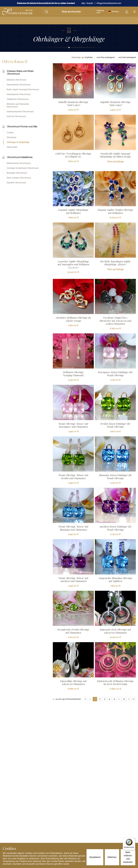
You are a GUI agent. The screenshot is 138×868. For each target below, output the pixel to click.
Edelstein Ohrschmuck (17, 80)
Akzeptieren (95, 857)
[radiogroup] (109, 58)
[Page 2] (100, 699)
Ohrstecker (11, 137)
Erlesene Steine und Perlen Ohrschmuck (18, 72)
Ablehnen (112, 857)
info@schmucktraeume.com (109, 3)
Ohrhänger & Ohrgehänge (18, 142)
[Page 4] (109, 699)
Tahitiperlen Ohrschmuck (18, 99)
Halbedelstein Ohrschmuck (19, 85)
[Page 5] (114, 699)
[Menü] (134, 839)
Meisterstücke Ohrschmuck (19, 163)
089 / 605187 (87, 3)
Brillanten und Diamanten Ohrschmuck (18, 105)
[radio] (83, 58)
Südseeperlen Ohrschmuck (19, 94)
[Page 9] (124, 699)
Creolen (10, 133)
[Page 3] (105, 699)
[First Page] (85, 699)
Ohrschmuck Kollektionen (17, 157)
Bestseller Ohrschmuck (17, 173)
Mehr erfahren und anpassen (128, 857)
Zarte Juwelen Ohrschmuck (19, 178)
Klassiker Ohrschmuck (16, 183)
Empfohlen (89, 57)
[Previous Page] (90, 699)
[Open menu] (134, 12)
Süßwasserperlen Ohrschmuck (20, 112)
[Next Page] (129, 699)
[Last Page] (134, 699)
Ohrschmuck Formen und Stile (20, 127)
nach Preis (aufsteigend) (106, 57)
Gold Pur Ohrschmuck (16, 116)
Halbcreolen (12, 147)
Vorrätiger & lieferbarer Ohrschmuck (23, 168)
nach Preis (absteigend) (127, 57)
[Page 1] (95, 699)
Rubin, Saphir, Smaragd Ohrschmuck (23, 90)
